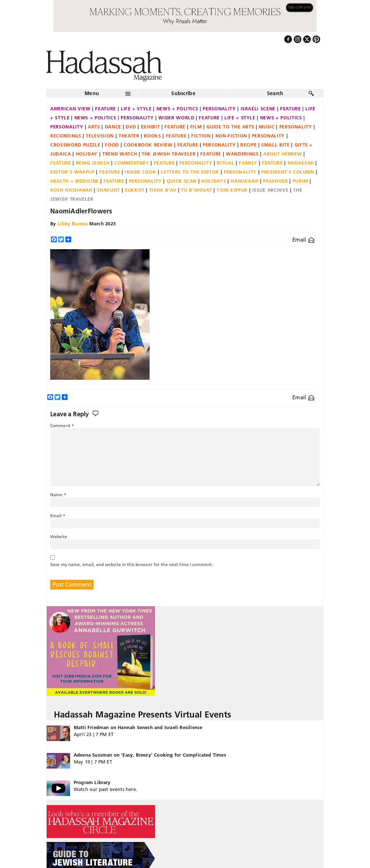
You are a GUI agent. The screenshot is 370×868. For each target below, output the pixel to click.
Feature (106, 109)
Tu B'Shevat (196, 190)
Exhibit (150, 127)
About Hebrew (282, 154)
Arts (94, 127)
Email (303, 240)
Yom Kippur (232, 190)
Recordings (66, 136)
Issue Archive (270, 190)
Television (100, 136)
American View (70, 109)
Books (152, 136)
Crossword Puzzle (75, 145)
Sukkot (135, 190)
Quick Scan (182, 181)
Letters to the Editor (190, 172)
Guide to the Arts (230, 127)
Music (266, 127)
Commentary (132, 163)
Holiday (87, 154)
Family (248, 163)
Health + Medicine (74, 181)
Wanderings (242, 154)
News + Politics (177, 109)
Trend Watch (120, 154)
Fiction (201, 136)
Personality (219, 109)
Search (275, 93)
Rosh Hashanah (71, 190)
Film (196, 127)
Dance (113, 127)
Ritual (225, 163)
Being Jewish (93, 163)
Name (58, 495)
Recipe (248, 145)
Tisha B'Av (163, 190)
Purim (300, 181)
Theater (129, 136)
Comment (62, 426)
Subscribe (183, 93)
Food (112, 145)
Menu (92, 93)
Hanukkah (244, 181)
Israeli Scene (258, 109)
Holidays (214, 181)
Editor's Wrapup (72, 172)
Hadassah (301, 163)
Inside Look (140, 172)
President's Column (288, 172)
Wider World (176, 118)
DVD (131, 127)
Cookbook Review (148, 145)
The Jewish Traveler (169, 154)
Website (59, 537)
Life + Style (136, 109)
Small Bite (276, 145)
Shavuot (108, 190)
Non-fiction (231, 136)
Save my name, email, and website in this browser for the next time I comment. (132, 564)
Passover (275, 181)
